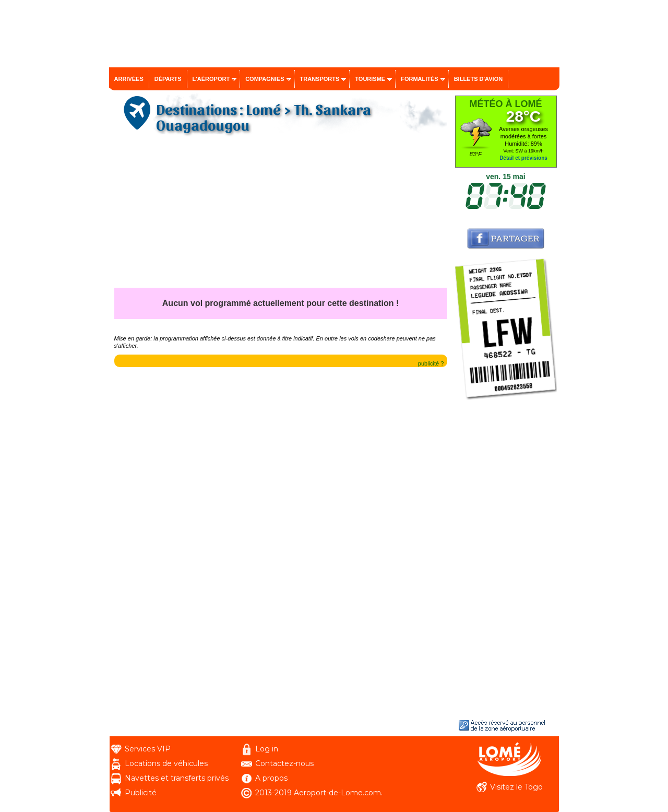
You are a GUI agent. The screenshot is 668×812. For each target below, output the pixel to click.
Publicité (141, 793)
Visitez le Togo (516, 787)
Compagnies (265, 79)
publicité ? (431, 363)
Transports (320, 79)
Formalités (420, 79)
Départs (168, 79)
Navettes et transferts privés (177, 778)
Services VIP (148, 749)
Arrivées (129, 79)
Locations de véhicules (166, 763)
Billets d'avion (478, 79)
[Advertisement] (281, 215)
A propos (271, 778)
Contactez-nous (284, 763)
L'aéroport (211, 79)
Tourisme (370, 79)
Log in (267, 749)
